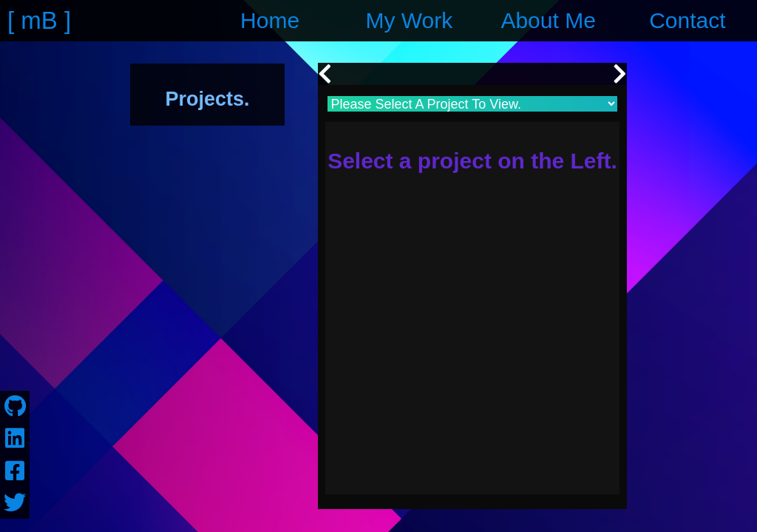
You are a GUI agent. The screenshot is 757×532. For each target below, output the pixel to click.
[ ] (41, 21)
